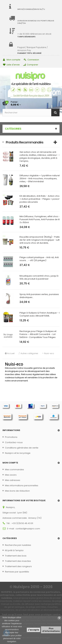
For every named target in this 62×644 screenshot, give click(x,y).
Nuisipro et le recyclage (18, 453)
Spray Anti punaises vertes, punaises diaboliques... (39, 296)
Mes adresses (13, 480)
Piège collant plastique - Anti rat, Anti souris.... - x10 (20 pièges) (39, 259)
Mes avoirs (11, 475)
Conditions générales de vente (22, 448)
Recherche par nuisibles (18, 545)
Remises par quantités (17, 572)
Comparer (31, 65)
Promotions (11, 437)
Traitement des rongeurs (18, 566)
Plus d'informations (51, 630)
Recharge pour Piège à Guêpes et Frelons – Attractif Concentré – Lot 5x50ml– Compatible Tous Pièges (38, 334)
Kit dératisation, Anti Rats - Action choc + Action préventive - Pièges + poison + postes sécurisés (41, 199)
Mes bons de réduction (17, 491)
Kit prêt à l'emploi (14, 550)
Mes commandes (14, 470)
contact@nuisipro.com (28, 529)
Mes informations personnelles (22, 485)
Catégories (13, 129)
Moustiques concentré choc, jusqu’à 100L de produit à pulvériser (39, 277)
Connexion (31, 60)
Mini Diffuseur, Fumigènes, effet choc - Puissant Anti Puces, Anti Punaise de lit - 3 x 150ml (40, 219)
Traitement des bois (16, 556)
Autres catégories (29, 353)
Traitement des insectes (18, 561)
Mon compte (12, 60)
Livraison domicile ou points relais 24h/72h (36, 22)
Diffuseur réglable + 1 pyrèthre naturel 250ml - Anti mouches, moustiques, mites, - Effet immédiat (40, 179)
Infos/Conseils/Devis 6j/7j (31, 9)
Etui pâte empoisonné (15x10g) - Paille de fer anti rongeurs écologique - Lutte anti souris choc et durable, (40, 240)
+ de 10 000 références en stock (34, 34)
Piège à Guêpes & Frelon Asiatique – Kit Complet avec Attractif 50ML (41, 314)
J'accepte (33, 630)
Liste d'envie (11, 65)
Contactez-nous (14, 442)
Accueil (10, 353)
